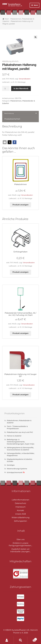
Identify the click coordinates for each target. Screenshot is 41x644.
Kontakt (21, 510)
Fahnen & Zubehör (14, 436)
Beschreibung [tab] (9, 113)
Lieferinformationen (21, 500)
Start (7, 19)
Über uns (20, 539)
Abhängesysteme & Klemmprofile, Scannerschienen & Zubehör (20, 449)
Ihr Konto (7, 640)
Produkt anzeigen (20, 205)
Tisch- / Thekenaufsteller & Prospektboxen (17, 427)
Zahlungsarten (20, 521)
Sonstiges (11, 465)
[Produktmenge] (6, 89)
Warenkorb (32, 639)
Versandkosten (25, 79)
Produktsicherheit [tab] (12, 119)
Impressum (21, 507)
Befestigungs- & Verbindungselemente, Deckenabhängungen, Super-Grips (21, 442)
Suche (20, 640)
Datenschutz (20, 503)
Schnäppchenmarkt (15, 472)
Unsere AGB (20, 514)
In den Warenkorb (21, 89)
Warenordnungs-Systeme (17, 469)
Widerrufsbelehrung (20, 518)
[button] (36, 37)
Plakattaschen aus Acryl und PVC (20, 432)
